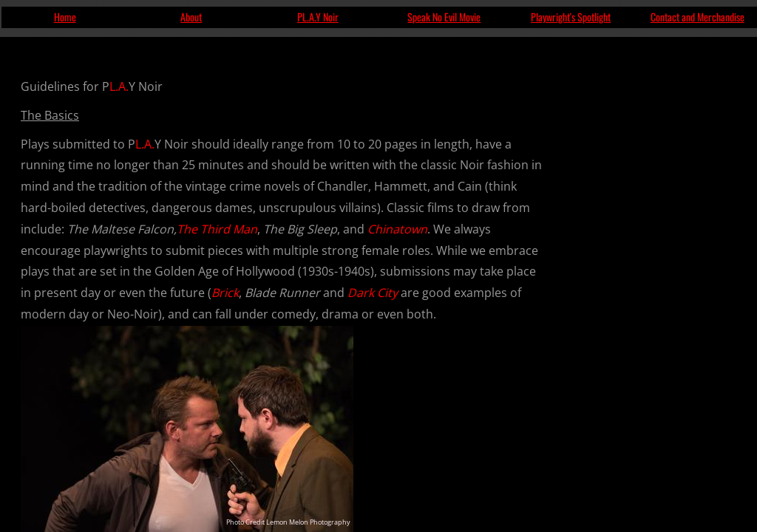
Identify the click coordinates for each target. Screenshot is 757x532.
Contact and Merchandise (697, 17)
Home (65, 17)
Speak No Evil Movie (444, 17)
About (191, 17)
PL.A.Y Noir (318, 17)
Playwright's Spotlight (571, 17)
